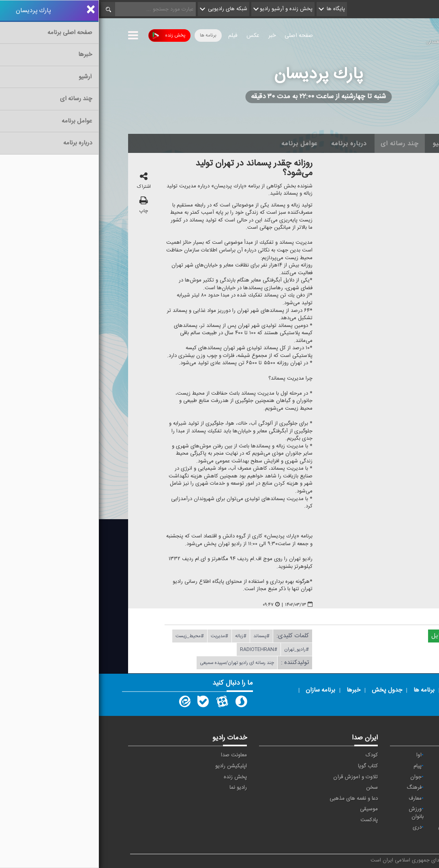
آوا (320, 755)
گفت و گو (352, 799)
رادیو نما (139, 788)
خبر (173, 36)
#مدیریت (121, 636)
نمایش (395, 809)
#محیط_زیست (91, 636)
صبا (359, 788)
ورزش (356, 809)
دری (318, 827)
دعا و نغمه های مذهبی (255, 799)
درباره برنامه (250, 144)
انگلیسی (393, 838)
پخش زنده (70, 35)
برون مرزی (351, 827)
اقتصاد (395, 766)
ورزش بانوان (317, 813)
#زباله (142, 636)
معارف (316, 799)
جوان (317, 777)
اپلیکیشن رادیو (132, 766)
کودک (273, 755)
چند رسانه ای (301, 144)
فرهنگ (315, 788)
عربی (397, 827)
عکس (154, 36)
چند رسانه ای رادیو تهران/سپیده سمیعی (138, 663)
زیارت (357, 838)
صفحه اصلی (200, 36)
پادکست (270, 820)
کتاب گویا (269, 766)
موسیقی (270, 809)
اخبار (370, 144)
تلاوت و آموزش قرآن (257, 777)
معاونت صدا (135, 755)
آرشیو (342, 144)
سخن (273, 788)
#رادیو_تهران (198, 650)
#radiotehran (160, 650)
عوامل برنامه (200, 144)
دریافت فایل (351, 636)
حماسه (355, 755)
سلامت (394, 788)
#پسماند (163, 636)
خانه (398, 144)
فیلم (134, 36)
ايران (357, 766)
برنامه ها (109, 35)
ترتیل (396, 777)
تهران (357, 777)
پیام (319, 766)
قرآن (397, 799)
